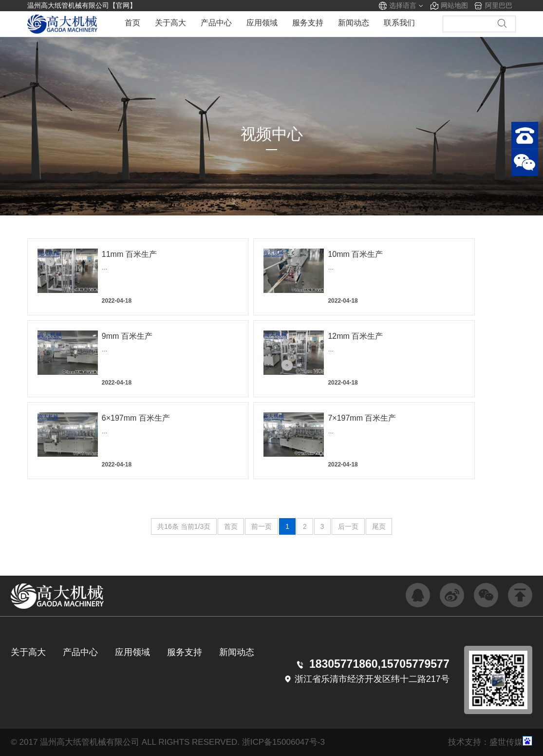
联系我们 (399, 24)
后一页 (348, 526)
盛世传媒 (506, 742)
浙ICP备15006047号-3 (283, 742)
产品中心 (216, 24)
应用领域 (262, 24)
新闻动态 (354, 24)
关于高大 (170, 24)
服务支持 (308, 24)
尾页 (379, 526)
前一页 (262, 526)
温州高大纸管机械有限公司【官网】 (82, 5)
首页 (132, 24)
